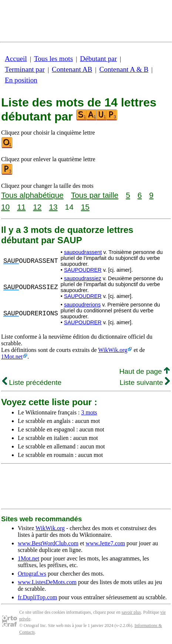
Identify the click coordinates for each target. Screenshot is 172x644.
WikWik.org (113, 350)
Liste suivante (145, 382)
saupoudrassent (83, 252)
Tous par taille (95, 195)
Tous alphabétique (32, 195)
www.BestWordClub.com (48, 543)
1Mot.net (12, 357)
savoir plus (131, 612)
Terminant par (25, 69)
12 (37, 207)
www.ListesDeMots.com (47, 582)
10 (5, 207)
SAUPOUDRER (83, 270)
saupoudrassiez (83, 278)
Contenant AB (72, 69)
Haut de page (144, 371)
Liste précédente (32, 382)
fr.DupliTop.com (37, 597)
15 (85, 207)
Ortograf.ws (32, 574)
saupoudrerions (82, 305)
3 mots (89, 412)
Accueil (16, 59)
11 (21, 207)
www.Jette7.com (105, 543)
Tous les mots (53, 59)
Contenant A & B (124, 69)
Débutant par (98, 59)
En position (21, 80)
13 (53, 207)
